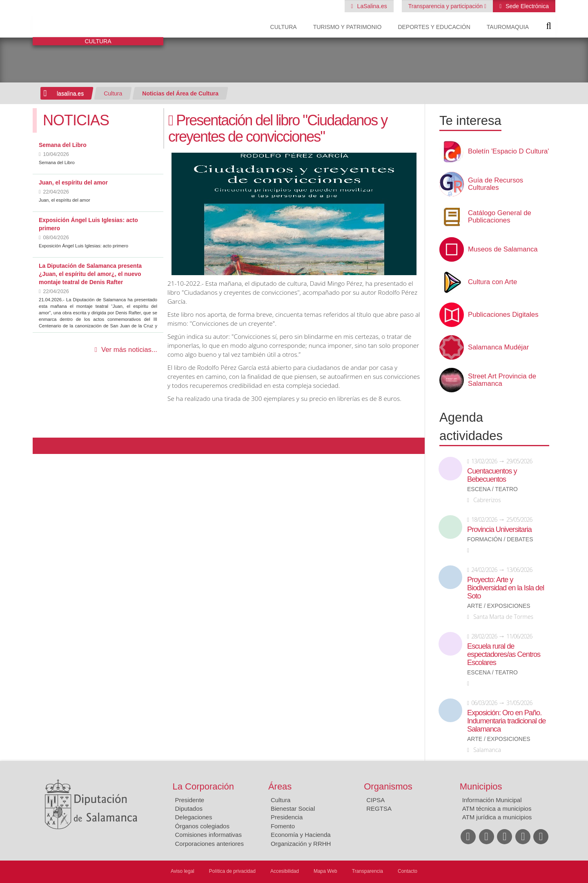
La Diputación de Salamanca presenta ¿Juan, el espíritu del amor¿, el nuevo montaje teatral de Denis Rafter (90, 274)
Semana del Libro (63, 145)
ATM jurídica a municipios (497, 817)
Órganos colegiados (202, 826)
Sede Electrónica (526, 6)
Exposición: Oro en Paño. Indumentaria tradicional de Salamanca (506, 721)
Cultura (284, 27)
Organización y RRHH (301, 844)
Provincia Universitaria (499, 529)
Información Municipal (492, 800)
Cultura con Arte (492, 282)
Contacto (408, 871)
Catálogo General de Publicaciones (500, 217)
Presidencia (287, 817)
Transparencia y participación (446, 6)
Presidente (190, 800)
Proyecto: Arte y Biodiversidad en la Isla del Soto (506, 588)
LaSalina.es (371, 6)
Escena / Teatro (492, 489)
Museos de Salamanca (503, 249)
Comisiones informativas (208, 835)
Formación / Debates (500, 539)
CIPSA (375, 800)
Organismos (388, 786)
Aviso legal (183, 871)
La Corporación (203, 786)
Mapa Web (325, 871)
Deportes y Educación (434, 27)
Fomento (283, 826)
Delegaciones (194, 817)
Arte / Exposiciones (499, 606)
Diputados (189, 808)
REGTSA (379, 808)
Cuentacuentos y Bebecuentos (492, 475)
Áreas (280, 786)
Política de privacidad (232, 871)
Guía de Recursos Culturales (496, 184)
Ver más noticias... (129, 350)
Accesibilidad (285, 871)
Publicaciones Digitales (503, 315)
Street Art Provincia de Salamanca (502, 380)
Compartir (43, 446)
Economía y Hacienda (301, 835)
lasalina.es (70, 93)
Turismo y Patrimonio (347, 27)
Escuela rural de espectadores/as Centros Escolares (504, 654)
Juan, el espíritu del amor (73, 182)
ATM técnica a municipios (497, 808)
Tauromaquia (508, 27)
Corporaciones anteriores (209, 844)
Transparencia (367, 871)
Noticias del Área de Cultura (180, 93)
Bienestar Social (293, 808)
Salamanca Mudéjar (498, 347)
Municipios (481, 786)
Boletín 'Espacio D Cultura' (509, 151)
